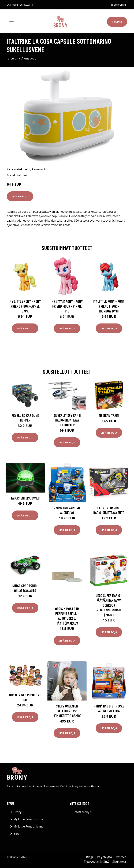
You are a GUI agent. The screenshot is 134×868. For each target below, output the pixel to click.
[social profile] (33, 5)
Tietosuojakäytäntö (97, 862)
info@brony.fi (118, 5)
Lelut (14, 58)
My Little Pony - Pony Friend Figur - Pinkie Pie (67, 306)
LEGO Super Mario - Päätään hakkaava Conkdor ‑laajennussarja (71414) (109, 605)
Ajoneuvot (29, 58)
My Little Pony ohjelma (28, 826)
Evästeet (120, 857)
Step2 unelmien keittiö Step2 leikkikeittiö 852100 (67, 711)
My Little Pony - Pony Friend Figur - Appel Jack (25, 306)
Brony (17, 812)
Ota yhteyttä (104, 857)
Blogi (17, 834)
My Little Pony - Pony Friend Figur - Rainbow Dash (109, 306)
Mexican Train (109, 415)
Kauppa (117, 22)
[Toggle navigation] (12, 21)
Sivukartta (119, 862)
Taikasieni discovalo (25, 498)
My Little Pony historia (28, 819)
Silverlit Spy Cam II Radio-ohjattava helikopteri (67, 420)
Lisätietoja (20, 196)
